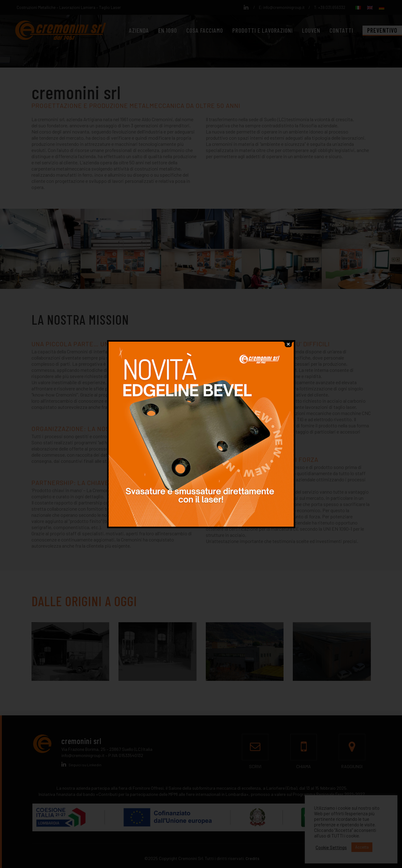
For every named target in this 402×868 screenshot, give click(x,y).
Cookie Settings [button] (331, 847)
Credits (253, 858)
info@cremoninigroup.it (284, 7)
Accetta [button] (362, 847)
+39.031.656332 (332, 7)
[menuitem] (358, 7)
